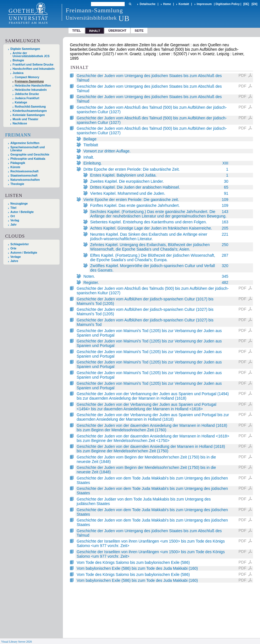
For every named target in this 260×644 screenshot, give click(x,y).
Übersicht (117, 31)
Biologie (18, 60)
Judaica (18, 73)
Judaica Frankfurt (27, 98)
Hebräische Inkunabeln (31, 90)
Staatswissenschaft (24, 176)
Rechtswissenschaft (24, 171)
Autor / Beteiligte (22, 212)
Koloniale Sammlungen (29, 115)
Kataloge (21, 102)
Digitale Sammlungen (25, 49)
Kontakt (184, 4)
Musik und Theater (26, 119)
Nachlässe (20, 123)
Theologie (17, 184)
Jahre (14, 261)
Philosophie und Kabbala (28, 159)
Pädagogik (18, 163)
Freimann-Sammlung (29, 81)
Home (167, 4)
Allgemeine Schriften (25, 143)
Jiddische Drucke (27, 94)
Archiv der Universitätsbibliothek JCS (31, 55)
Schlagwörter (20, 244)
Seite (139, 31)
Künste (15, 167)
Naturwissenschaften (25, 180)
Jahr (13, 225)
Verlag (15, 220)
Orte (13, 248)
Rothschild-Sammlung (30, 107)
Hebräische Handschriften (33, 86)
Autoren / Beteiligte (24, 253)
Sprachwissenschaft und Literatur (28, 149)
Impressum (204, 4)
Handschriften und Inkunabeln (34, 69)
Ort (13, 216)
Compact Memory (27, 77)
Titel (77, 31)
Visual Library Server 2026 (16, 642)
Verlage (16, 257)
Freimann (18, 135)
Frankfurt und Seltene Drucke (33, 65)
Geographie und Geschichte (30, 155)
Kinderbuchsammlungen (30, 111)
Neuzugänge (19, 204)
